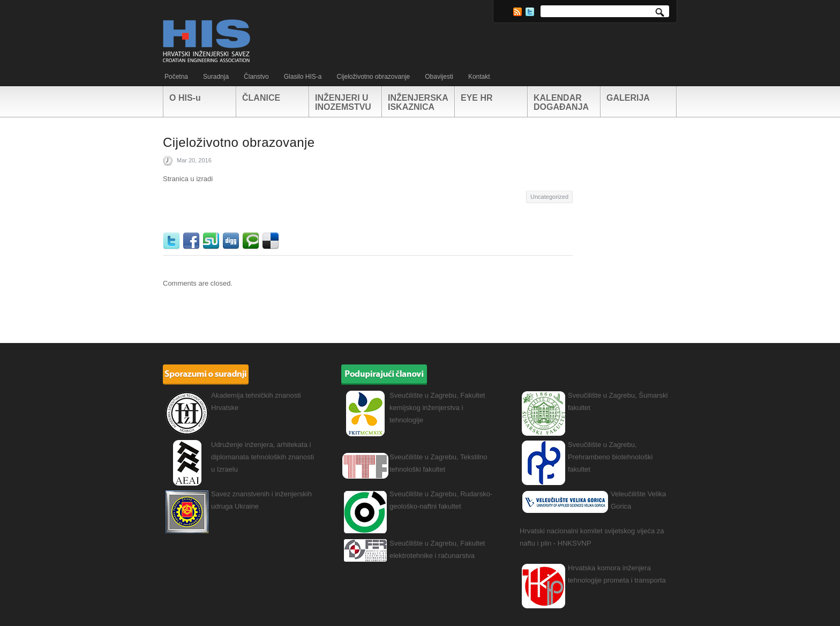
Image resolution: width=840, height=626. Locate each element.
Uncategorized (549, 197)
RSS (517, 12)
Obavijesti (439, 77)
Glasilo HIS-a (303, 77)
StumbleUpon (212, 241)
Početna (176, 77)
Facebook (193, 241)
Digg (232, 241)
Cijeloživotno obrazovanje (373, 77)
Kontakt (479, 77)
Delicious (272, 241)
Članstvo (256, 77)
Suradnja (216, 77)
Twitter (530, 12)
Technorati (252, 241)
